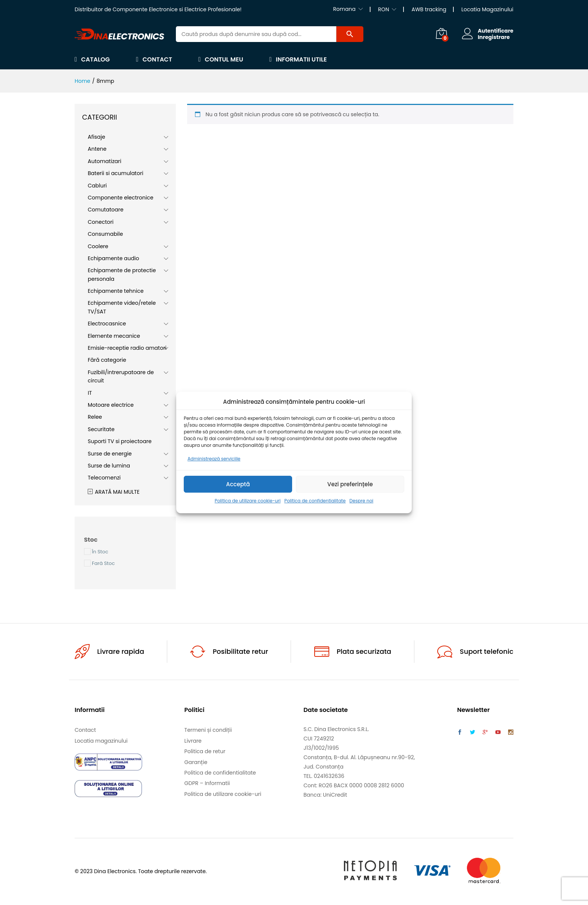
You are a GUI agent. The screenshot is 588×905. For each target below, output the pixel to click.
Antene (97, 149)
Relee (95, 417)
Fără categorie (107, 360)
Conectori (101, 222)
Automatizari (104, 161)
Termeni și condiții (208, 730)
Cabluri (97, 186)
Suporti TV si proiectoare (120, 441)
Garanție (196, 762)
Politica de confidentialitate (315, 501)
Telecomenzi (104, 478)
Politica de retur (205, 751)
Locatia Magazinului (487, 9)
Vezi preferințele (350, 484)
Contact (154, 59)
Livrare (193, 741)
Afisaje (96, 137)
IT (90, 393)
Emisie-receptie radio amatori (127, 348)
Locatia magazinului (101, 741)
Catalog (92, 59)
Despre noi (361, 501)
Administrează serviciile (214, 459)
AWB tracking (429, 9)
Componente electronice (121, 198)
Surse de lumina (109, 466)
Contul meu (221, 59)
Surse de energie (110, 454)
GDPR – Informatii (207, 783)
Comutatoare (106, 210)
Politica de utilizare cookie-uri (247, 501)
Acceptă (238, 484)
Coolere (98, 246)
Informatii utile (298, 59)
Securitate (101, 429)
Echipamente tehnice (116, 291)
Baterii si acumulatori (115, 173)
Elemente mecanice (114, 336)
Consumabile (105, 234)
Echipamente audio (113, 258)
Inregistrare (494, 37)
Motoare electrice (111, 405)
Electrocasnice (107, 324)
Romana (344, 9)
